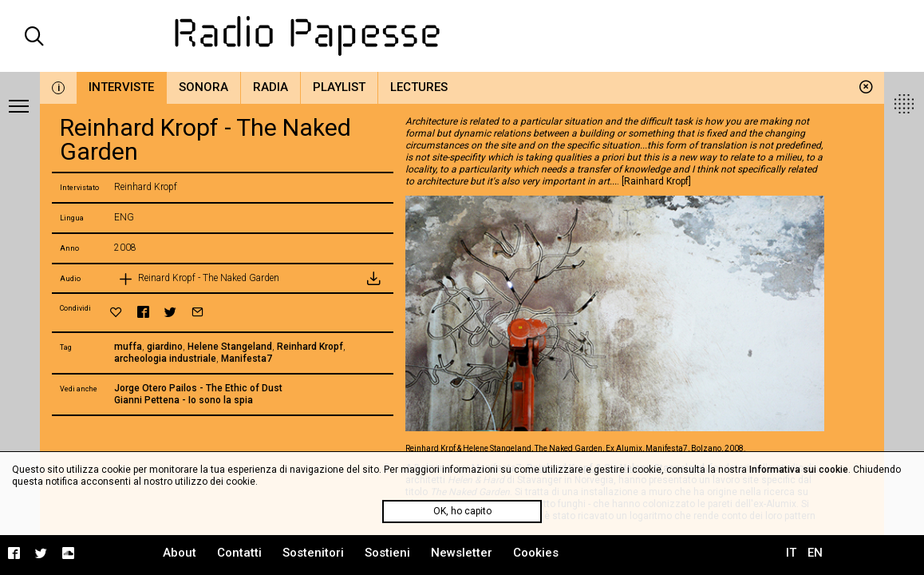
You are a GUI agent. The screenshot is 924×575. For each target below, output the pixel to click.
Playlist (339, 87)
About (180, 553)
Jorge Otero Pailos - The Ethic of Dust (198, 388)
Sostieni (387, 553)
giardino (165, 347)
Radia (270, 87)
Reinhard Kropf (310, 347)
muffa (128, 347)
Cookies (536, 553)
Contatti (239, 553)
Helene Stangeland (230, 347)
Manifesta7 (247, 359)
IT (791, 553)
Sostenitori (313, 553)
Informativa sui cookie (799, 470)
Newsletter (462, 553)
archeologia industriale (165, 359)
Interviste (121, 87)
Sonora (203, 87)
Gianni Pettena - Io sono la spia (184, 400)
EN (815, 553)
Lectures (419, 87)
